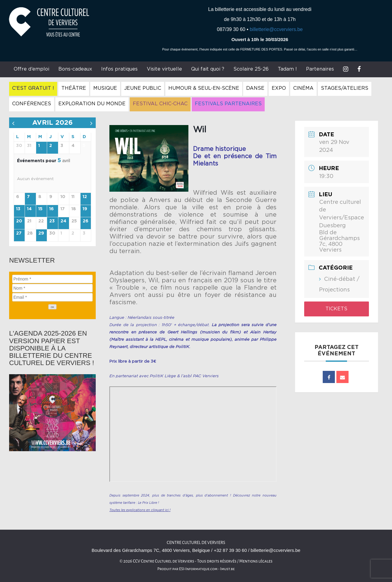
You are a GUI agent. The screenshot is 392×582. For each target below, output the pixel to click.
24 (63, 221)
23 (52, 221)
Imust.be (228, 569)
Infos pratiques (119, 69)
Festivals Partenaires (228, 104)
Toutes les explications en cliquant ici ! (140, 510)
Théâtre (74, 88)
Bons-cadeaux (75, 69)
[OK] (53, 307)
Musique (105, 88)
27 (19, 233)
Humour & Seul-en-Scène (204, 88)
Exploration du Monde (92, 104)
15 (40, 209)
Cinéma (303, 88)
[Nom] (52, 288)
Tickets (336, 309)
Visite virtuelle (164, 69)
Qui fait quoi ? (208, 69)
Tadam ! (287, 69)
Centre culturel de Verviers (196, 543)
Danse (255, 88)
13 (18, 209)
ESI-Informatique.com (198, 569)
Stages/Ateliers (345, 88)
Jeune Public (143, 88)
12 (85, 197)
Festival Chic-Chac (160, 104)
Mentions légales (256, 561)
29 (41, 233)
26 (86, 221)
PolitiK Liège (163, 376)
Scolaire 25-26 (251, 69)
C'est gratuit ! (33, 88)
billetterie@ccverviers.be (276, 29)
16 (52, 209)
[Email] (52, 297)
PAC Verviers (206, 376)
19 (85, 209)
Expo (279, 88)
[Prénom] (52, 279)
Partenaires (320, 69)
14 (29, 209)
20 (19, 221)
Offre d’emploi (31, 69)
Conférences (32, 104)
